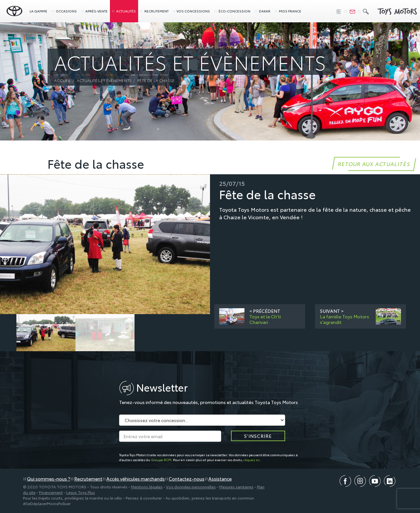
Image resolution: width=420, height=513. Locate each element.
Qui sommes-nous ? (49, 479)
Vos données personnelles (191, 487)
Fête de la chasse (156, 80)
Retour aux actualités (374, 164)
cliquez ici (252, 460)
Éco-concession (232, 11)
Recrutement (154, 11)
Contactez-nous (187, 479)
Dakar (262, 11)
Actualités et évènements (104, 80)
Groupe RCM (161, 460)
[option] (105, 244)
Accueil (63, 80)
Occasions (64, 11)
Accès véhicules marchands (136, 479)
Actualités (124, 11)
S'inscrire (258, 436)
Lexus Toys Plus (81, 492)
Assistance (220, 479)
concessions (191, 11)
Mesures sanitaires (236, 487)
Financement (51, 492)
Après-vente (94, 11)
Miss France (288, 11)
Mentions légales (147, 487)
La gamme (38, 11)
